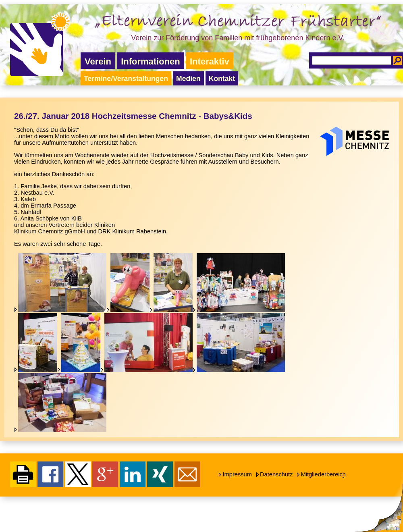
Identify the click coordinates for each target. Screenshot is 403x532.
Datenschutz (276, 474)
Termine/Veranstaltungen (126, 79)
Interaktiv (210, 61)
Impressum (237, 474)
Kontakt (222, 79)
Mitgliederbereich (323, 474)
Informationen (151, 61)
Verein (98, 61)
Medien (188, 79)
